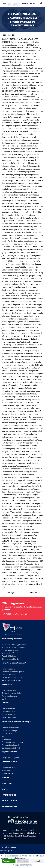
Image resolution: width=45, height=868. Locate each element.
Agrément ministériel (10, 745)
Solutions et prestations (12, 639)
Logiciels (6, 703)
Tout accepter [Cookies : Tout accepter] (9, 861)
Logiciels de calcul (9, 712)
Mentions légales (6, 851)
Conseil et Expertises (10, 650)
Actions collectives (9, 696)
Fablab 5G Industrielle (11, 656)
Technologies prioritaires (12, 693)
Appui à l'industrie (9, 752)
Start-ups (6, 699)
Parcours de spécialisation (12, 680)
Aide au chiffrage (9, 714)
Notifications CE (8, 739)
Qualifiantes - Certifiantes (12, 677)
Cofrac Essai (7, 733)
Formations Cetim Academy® (14, 663)
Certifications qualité (10, 728)
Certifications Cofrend (11, 748)
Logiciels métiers (9, 709)
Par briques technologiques (13, 672)
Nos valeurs (7, 770)
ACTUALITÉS (7, 783)
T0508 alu (10, 614)
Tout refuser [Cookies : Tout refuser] (23, 861)
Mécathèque (7, 684)
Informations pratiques (8, 847)
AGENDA (5, 778)
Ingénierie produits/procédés (14, 645)
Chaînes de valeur (9, 675)
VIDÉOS (5, 789)
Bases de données (9, 717)
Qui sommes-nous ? (10, 762)
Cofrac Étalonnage (9, 731)
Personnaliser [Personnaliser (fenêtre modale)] (37, 861)
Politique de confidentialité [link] (23, 865)
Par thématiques (9, 669)
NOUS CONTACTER (10, 806)
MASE (4, 736)
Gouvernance (7, 773)
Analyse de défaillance (11, 653)
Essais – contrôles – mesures (13, 647)
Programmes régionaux (11, 758)
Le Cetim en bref (8, 768)
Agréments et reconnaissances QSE (16, 722)
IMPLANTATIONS (9, 795)
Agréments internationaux (12, 742)
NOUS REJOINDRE (10, 801)
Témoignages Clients (10, 659)
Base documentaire (10, 690)
